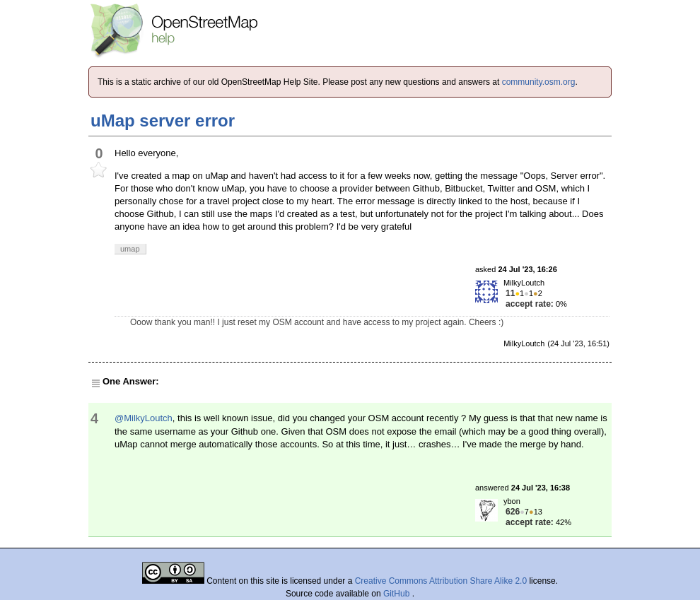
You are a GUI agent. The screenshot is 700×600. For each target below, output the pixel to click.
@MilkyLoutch (144, 418)
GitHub (398, 594)
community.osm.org (539, 82)
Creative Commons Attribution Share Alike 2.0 (441, 581)
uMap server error (163, 120)
